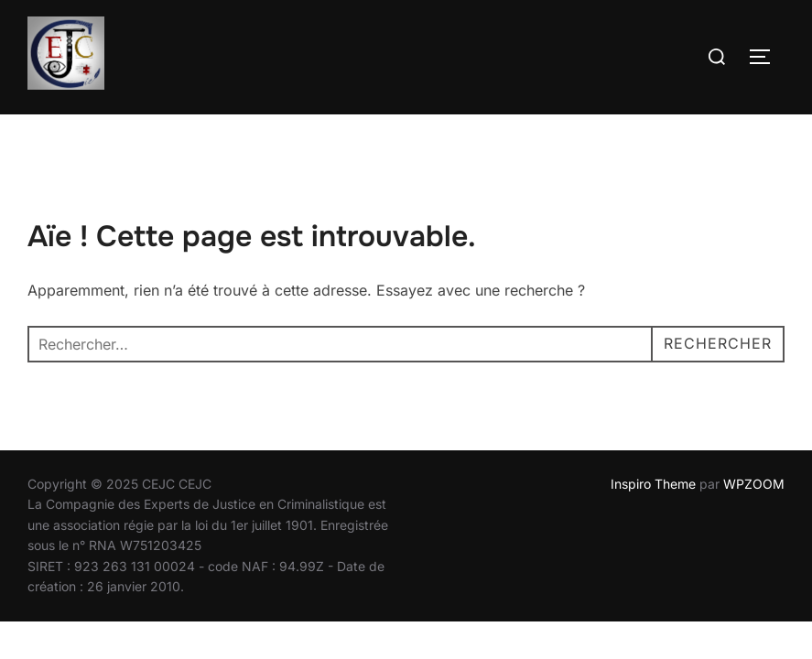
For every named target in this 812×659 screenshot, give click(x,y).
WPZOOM (754, 485)
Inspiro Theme (653, 485)
